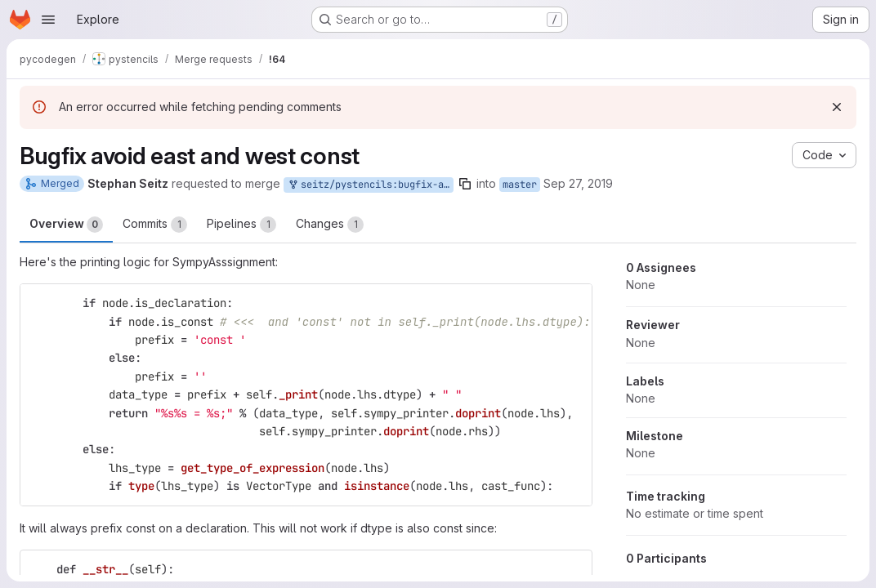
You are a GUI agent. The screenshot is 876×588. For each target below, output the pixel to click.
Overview (66, 225)
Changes (330, 225)
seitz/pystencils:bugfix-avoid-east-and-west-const (370, 185)
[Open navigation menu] (48, 20)
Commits (155, 225)
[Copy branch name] (465, 184)
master (520, 185)
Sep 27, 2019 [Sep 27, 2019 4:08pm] (578, 183)
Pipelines (241, 225)
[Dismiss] (837, 107)
